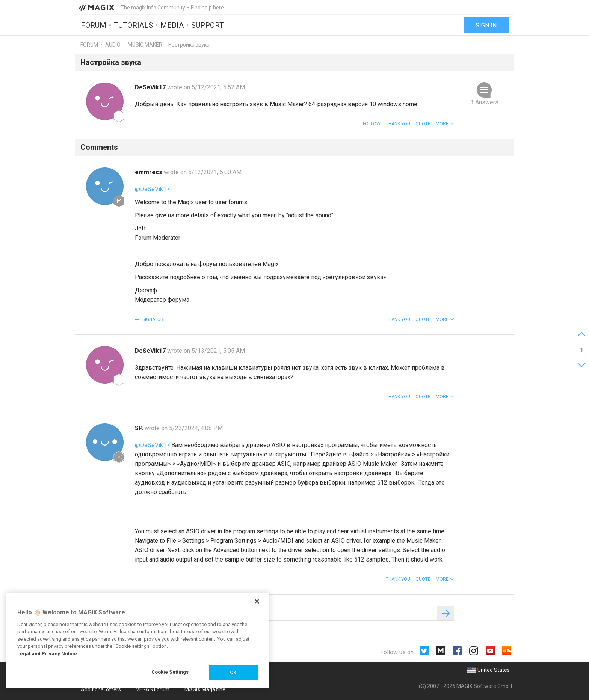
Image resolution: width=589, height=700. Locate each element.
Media (172, 25)
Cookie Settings (170, 672)
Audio (113, 45)
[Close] (257, 601)
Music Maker (145, 45)
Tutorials (133, 25)
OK (233, 672)
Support (208, 25)
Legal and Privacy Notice (47, 654)
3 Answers (484, 102)
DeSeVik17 (151, 87)
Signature (154, 319)
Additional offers (101, 689)
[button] (445, 124)
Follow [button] (372, 124)
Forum (94, 25)
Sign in (486, 25)
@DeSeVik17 (152, 189)
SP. (140, 428)
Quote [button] (423, 124)
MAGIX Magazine (205, 689)
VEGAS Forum (153, 689)
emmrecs (149, 172)
